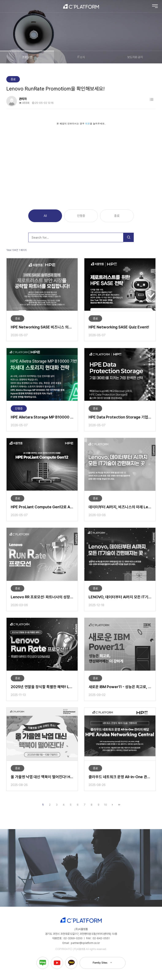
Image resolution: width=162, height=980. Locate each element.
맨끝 (119, 805)
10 (105, 805)
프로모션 (27, 57)
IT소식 (81, 57)
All (45, 216)
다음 (112, 805)
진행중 (81, 216)
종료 (117, 216)
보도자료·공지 (135, 57)
